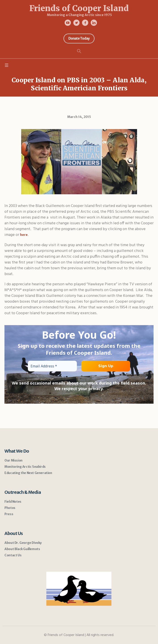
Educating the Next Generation (28, 473)
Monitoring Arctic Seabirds (25, 467)
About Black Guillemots (22, 549)
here (24, 235)
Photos (10, 508)
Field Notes (13, 502)
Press (9, 514)
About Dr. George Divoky (23, 543)
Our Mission (13, 460)
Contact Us (13, 555)
